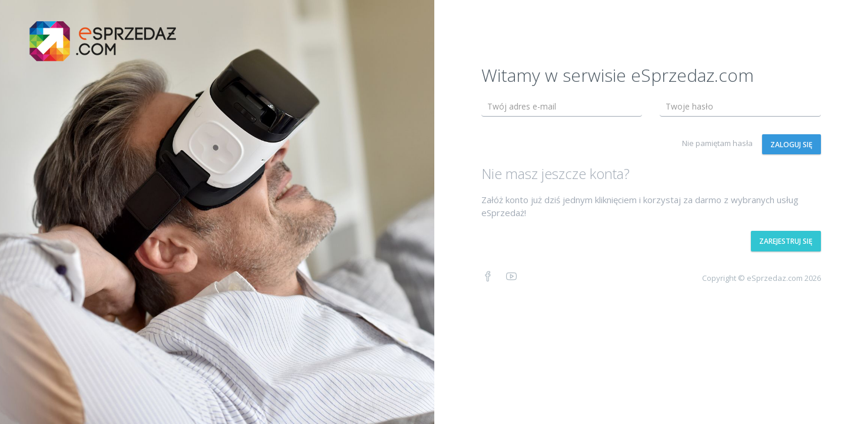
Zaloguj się (791, 145)
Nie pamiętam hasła (717, 143)
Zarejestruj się (786, 241)
